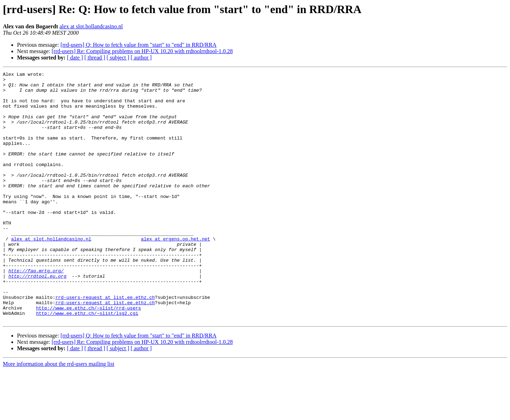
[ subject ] (118, 58)
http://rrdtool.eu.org (38, 317)
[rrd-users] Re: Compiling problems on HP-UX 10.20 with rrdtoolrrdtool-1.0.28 (142, 51)
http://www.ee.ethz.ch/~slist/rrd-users (89, 356)
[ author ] (141, 58)
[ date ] (75, 58)
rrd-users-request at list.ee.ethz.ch (105, 343)
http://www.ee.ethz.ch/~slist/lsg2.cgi (87, 362)
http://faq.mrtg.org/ (36, 311)
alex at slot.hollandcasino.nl (91, 26)
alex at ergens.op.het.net (175, 273)
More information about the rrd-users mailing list (59, 414)
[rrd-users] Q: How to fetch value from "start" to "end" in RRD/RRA (139, 45)
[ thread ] (95, 58)
